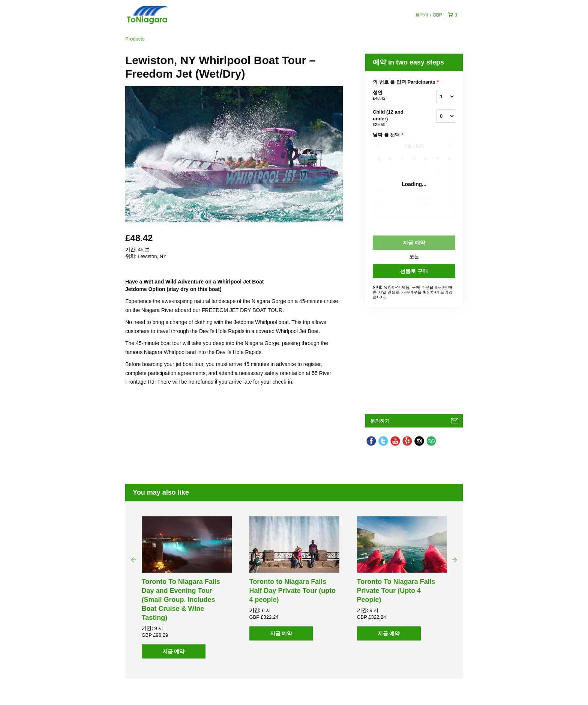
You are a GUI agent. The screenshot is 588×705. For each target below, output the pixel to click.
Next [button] (454, 559)
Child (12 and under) (395, 118)
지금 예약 (174, 651)
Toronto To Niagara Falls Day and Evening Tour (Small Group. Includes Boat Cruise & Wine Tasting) (181, 600)
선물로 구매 (414, 271)
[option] (187, 587)
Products (135, 39)
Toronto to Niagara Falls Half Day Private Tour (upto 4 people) (293, 591)
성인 (395, 96)
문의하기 (380, 421)
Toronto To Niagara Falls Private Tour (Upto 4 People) (396, 591)
